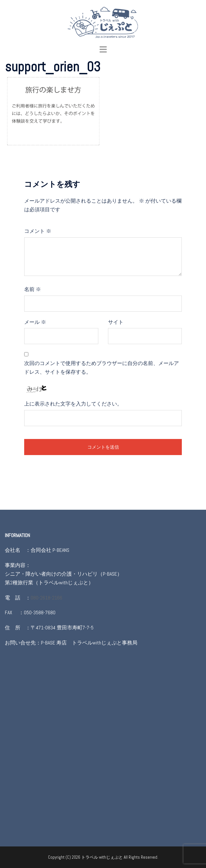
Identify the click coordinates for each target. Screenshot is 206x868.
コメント (38, 231)
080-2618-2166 (46, 598)
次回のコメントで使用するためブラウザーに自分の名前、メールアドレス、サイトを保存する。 (102, 368)
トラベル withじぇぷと (103, 857)
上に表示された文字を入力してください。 (73, 404)
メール (35, 322)
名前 (33, 289)
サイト (116, 322)
